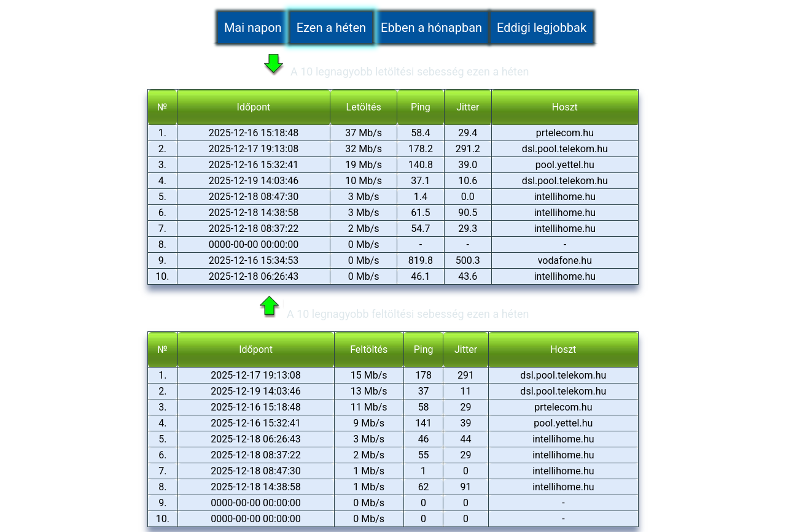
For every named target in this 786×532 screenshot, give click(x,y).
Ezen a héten (331, 28)
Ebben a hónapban (431, 28)
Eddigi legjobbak (542, 28)
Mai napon (253, 28)
